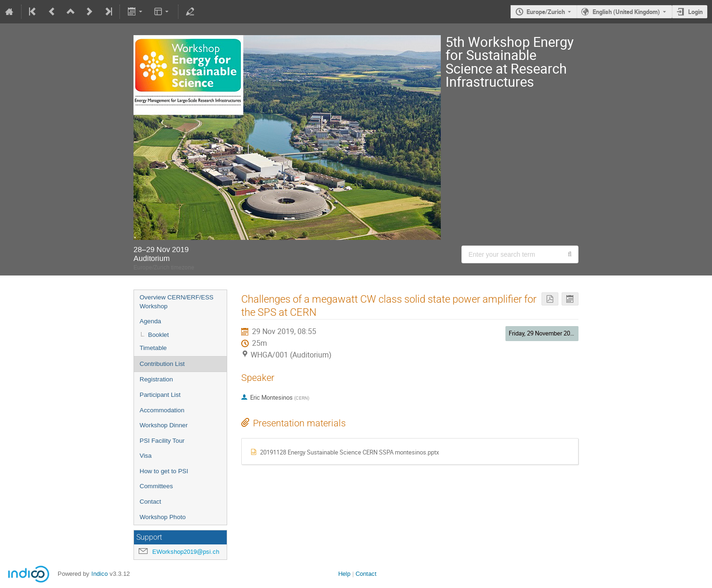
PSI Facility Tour (162, 441)
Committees (156, 486)
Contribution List (162, 364)
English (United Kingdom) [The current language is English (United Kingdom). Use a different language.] (626, 12)
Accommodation (162, 410)
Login (695, 12)
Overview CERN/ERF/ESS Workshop (177, 302)
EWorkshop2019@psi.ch (186, 552)
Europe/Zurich (546, 12)
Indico (100, 574)
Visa (146, 456)
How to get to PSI (164, 471)
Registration (156, 379)
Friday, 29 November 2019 (543, 333)
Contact (150, 502)
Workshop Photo (163, 517)
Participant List (160, 395)
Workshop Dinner (164, 425)
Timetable (153, 348)
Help (344, 574)
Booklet (158, 335)
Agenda (150, 321)
